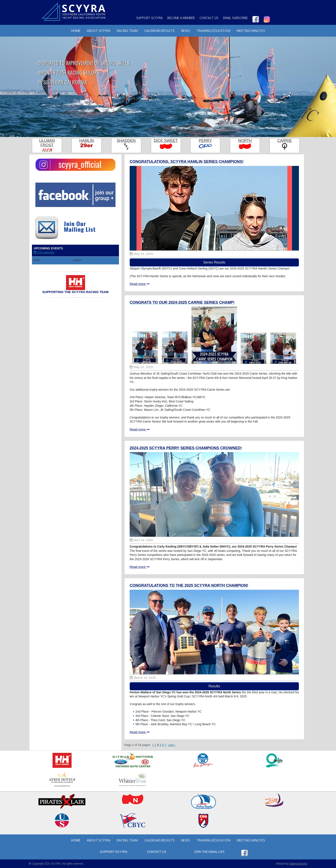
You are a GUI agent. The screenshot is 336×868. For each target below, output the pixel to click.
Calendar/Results (159, 31)
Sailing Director (298, 864)
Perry (205, 141)
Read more (140, 284)
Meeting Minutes (251, 31)
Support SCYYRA (149, 18)
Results (214, 686)
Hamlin (87, 141)
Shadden (126, 141)
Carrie (285, 141)
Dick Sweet (166, 141)
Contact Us (209, 18)
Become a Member (181, 18)
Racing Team (127, 31)
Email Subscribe (235, 18)
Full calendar (44, 252)
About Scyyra (99, 31)
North (245, 141)
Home (76, 31)
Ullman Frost (47, 143)
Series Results (214, 262)
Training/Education (213, 31)
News (186, 31)
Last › (172, 745)
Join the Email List (209, 852)
